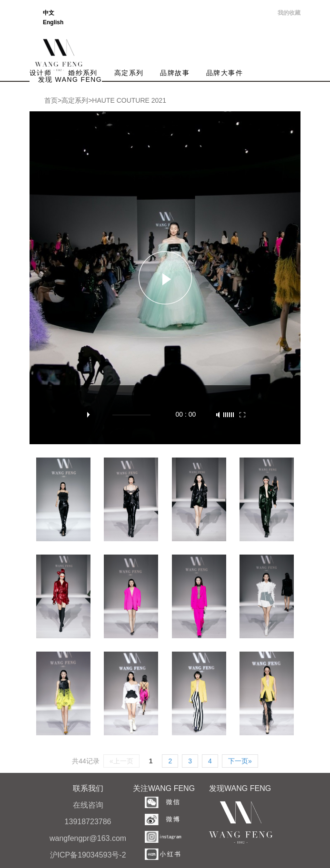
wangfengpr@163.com (88, 838)
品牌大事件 (225, 73)
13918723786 (88, 822)
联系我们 (88, 788)
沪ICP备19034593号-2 (88, 855)
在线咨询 (88, 805)
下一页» (240, 761)
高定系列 (129, 73)
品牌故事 (175, 73)
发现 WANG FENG (70, 79)
